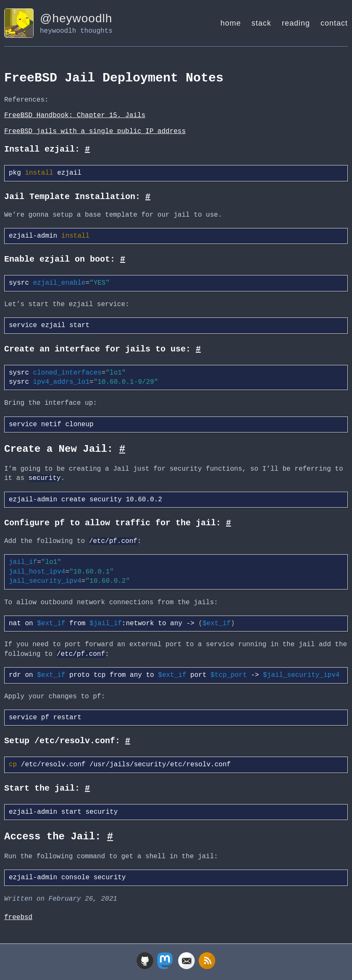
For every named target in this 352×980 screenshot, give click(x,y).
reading (296, 23)
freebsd (18, 917)
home (231, 23)
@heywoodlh (76, 18)
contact (334, 23)
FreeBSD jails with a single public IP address (95, 131)
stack (261, 23)
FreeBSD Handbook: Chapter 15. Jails (75, 115)
